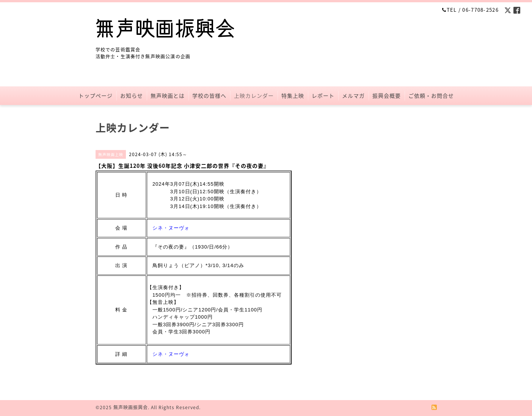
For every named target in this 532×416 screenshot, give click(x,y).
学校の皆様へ (209, 95)
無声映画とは (168, 95)
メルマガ (353, 95)
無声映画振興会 (131, 407)
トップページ (96, 95)
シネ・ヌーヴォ (171, 228)
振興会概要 (387, 95)
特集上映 (293, 95)
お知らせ (132, 95)
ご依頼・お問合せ (431, 95)
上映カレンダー (254, 95)
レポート (323, 95)
